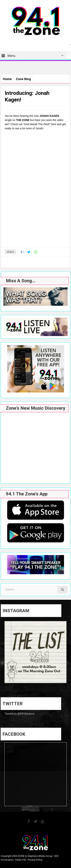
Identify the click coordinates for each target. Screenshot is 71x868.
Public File (21, 860)
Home (7, 79)
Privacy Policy (35, 860)
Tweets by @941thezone (19, 714)
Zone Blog (23, 79)
